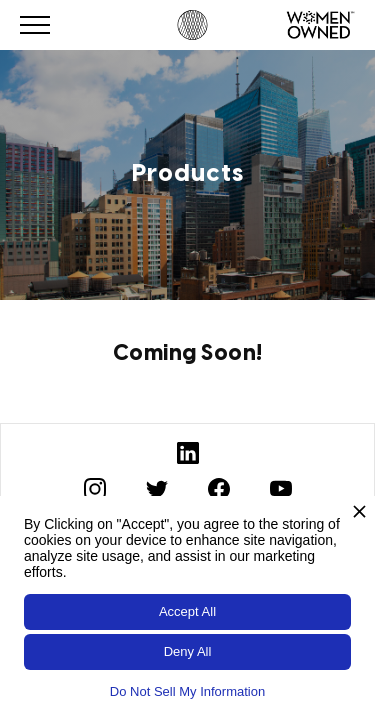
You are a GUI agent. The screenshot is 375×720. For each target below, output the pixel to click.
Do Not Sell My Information (187, 691)
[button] (35, 25)
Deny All (188, 651)
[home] (187, 25)
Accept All (187, 611)
